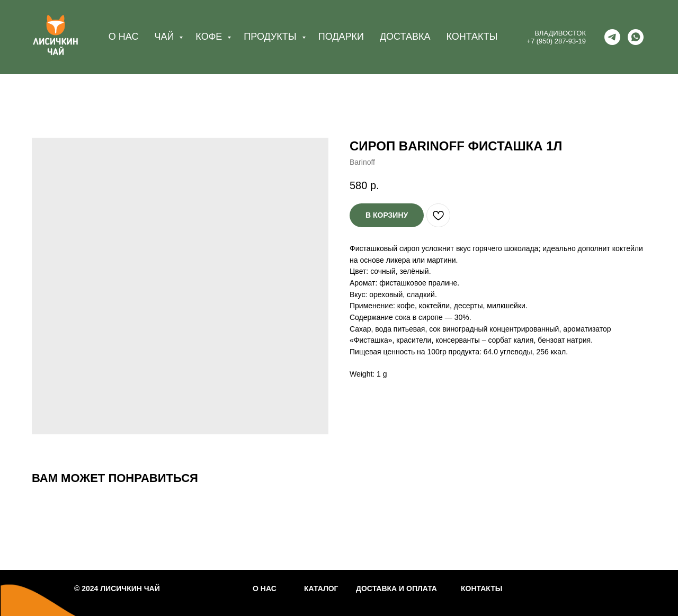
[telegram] (612, 37)
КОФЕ (210, 37)
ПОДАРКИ (341, 37)
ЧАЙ (165, 37)
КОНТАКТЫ (472, 37)
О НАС (124, 37)
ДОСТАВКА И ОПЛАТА (396, 588)
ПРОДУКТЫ (271, 37)
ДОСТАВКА (405, 37)
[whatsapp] (636, 37)
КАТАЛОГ (321, 588)
